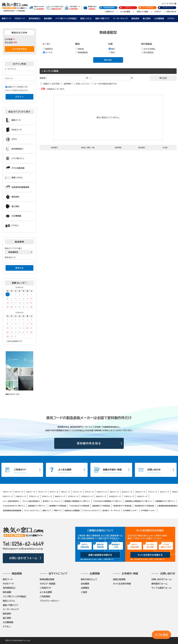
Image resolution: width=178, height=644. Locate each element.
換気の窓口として (89, 579)
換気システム (86, 19)
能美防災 (48, 49)
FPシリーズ (19, 492)
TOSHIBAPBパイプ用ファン (14, 506)
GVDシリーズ (142, 496)
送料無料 (67, 84)
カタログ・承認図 (47, 584)
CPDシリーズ (73, 496)
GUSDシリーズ (115, 496)
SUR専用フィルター (130, 510)
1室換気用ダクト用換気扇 (122, 506)
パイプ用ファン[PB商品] (15, 596)
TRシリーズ (7, 492)
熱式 (112, 52)
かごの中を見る (146, 7)
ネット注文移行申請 (122, 584)
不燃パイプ (58, 510)
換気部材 (135, 19)
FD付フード (20, 19)
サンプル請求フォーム (161, 588)
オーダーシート (166, 7)
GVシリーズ (164, 492)
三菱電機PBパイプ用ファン (165, 501)
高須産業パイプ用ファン (37, 506)
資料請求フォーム (159, 584)
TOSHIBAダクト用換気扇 (79, 506)
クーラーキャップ (120, 19)
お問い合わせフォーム (23, 558)
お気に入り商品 (142, 12)
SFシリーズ (54, 492)
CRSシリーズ (102, 492)
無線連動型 (82, 52)
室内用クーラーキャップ (111, 510)
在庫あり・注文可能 (51, 84)
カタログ (158, 12)
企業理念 (85, 588)
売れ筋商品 (148, 52)
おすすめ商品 (148, 49)
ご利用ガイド (109, 12)
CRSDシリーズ (87, 496)
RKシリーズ (66, 492)
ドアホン (171, 19)
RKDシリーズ (60, 496)
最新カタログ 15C (13, 394)
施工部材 (147, 19)
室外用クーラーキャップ (52, 501)
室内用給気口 (34, 19)
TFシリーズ (42, 492)
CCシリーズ (77, 492)
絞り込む (108, 60)
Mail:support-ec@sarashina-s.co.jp (23, 549)
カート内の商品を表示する (105, 84)
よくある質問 (125, 12)
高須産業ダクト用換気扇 (101, 506)
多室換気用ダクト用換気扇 (144, 506)
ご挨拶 (84, 592)
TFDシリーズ (34, 496)
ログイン (126, 8)
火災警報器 (159, 19)
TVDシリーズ (129, 496)
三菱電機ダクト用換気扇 (57, 506)
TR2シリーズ (140, 492)
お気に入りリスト (83, 84)
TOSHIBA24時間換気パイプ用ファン (108, 501)
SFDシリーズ (47, 496)
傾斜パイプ (47, 510)
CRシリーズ (31, 492)
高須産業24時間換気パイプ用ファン (138, 501)
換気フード (6, 19)
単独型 (80, 49)
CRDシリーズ (21, 496)
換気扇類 (48, 19)
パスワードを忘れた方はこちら (16, 90)
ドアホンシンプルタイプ (91, 510)
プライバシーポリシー (50, 601)
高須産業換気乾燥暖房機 (12, 510)
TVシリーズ (153, 492)
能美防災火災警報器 (72, 510)
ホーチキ (48, 52)
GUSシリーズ (127, 492)
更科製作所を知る (89, 443)
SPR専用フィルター (148, 510)
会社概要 (85, 584)
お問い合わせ (171, 12)
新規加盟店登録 (107, 8)
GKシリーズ (114, 492)
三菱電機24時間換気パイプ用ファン (77, 501)
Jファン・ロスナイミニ (32, 510)
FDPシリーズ (8, 496)
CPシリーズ (89, 492)
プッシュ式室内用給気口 (31, 501)
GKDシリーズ (101, 496)
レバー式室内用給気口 (11, 501)
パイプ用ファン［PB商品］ (66, 19)
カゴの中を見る (19, 49)
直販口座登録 (119, 579)
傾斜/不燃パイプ (102, 19)
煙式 (112, 49)
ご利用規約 (45, 596)
